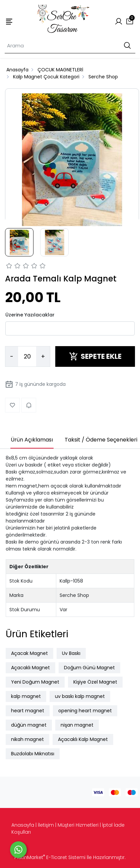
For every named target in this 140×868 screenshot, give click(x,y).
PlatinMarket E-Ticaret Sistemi (50, 857)
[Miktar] (27, 356)
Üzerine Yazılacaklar (30, 315)
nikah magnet (27, 739)
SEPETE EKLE (95, 356)
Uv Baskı (71, 653)
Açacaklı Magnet (30, 668)
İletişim (46, 825)
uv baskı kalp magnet (80, 696)
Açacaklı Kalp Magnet (83, 739)
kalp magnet (26, 696)
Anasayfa (23, 825)
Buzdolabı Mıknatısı (33, 754)
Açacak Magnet (29, 653)
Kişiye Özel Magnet (95, 682)
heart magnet (28, 711)
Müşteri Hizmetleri (78, 825)
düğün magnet (29, 725)
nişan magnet (77, 725)
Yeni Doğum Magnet (35, 682)
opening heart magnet (85, 711)
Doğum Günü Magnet (89, 668)
